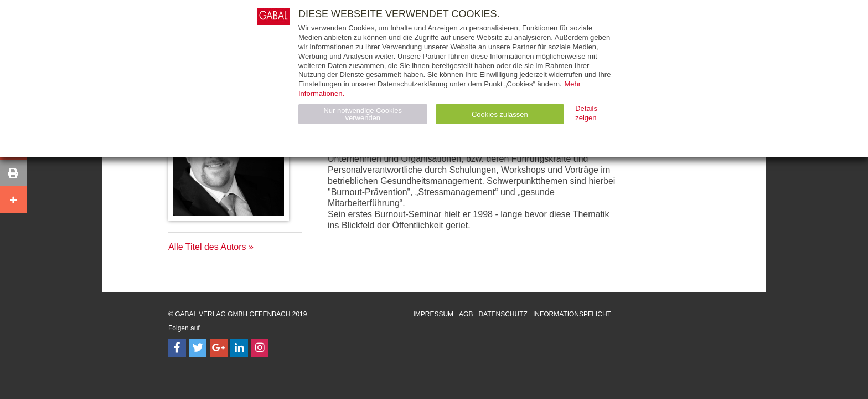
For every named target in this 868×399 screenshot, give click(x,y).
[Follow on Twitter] (198, 348)
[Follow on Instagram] (260, 348)
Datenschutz (503, 314)
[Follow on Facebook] (177, 348)
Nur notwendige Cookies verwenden (363, 114)
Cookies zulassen (500, 114)
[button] (13, 173)
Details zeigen (586, 113)
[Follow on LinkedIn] (239, 348)
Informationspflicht (572, 314)
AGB (466, 314)
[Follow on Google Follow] (219, 348)
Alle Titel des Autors (207, 247)
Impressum (433, 314)
